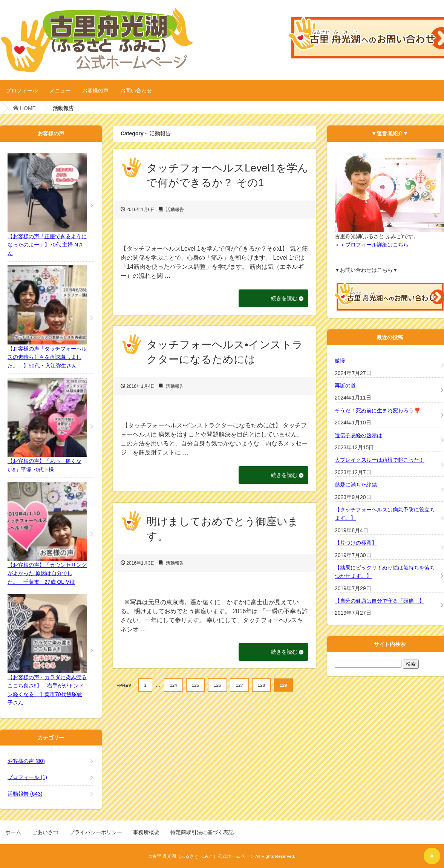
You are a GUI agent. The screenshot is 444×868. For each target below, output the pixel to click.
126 (217, 687)
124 (173, 687)
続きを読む (282, 299)
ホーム (13, 832)
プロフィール (22, 90)
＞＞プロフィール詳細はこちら (372, 245)
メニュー (60, 90)
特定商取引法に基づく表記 (202, 832)
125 (195, 687)
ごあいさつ (45, 832)
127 (239, 687)
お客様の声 (95, 90)
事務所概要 (146, 832)
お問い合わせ (136, 90)
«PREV (124, 687)
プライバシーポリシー (96, 832)
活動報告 (175, 210)
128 (261, 687)
